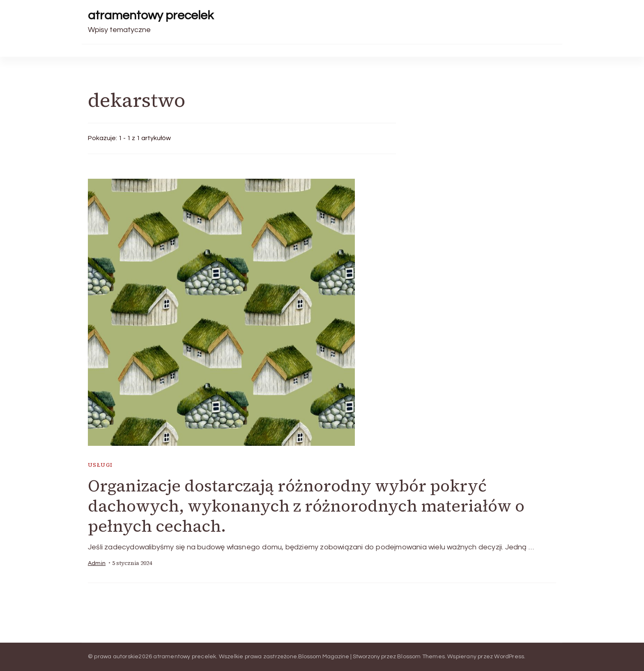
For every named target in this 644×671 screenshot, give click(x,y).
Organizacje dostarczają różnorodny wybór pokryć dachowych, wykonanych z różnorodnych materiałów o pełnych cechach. (306, 506)
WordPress (509, 657)
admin (97, 563)
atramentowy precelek (151, 15)
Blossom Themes (421, 657)
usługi (100, 465)
